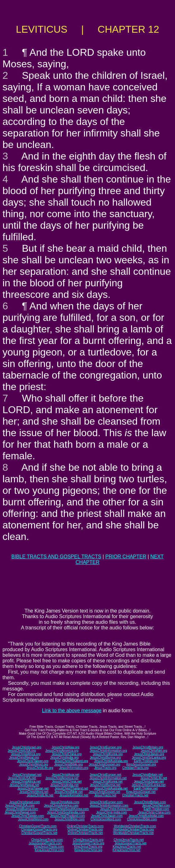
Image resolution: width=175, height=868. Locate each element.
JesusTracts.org (105, 768)
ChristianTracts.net (135, 795)
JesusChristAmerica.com (61, 806)
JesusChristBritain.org (148, 747)
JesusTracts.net (105, 795)
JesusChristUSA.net (22, 778)
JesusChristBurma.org (105, 758)
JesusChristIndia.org (64, 758)
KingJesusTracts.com (49, 847)
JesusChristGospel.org (104, 764)
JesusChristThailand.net (71, 788)
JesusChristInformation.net (108, 778)
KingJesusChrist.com (49, 850)
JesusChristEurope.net (105, 775)
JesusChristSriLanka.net (149, 785)
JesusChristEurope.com (106, 802)
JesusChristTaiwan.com (28, 816)
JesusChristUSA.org (22, 751)
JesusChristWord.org (33, 764)
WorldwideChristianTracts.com (135, 826)
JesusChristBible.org (69, 764)
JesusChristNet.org (154, 751)
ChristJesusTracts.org (88, 840)
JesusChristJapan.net (149, 782)
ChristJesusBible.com (142, 819)
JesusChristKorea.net (108, 782)
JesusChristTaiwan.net (33, 788)
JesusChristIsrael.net (27, 775)
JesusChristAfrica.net (26, 782)
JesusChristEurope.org (106, 747)
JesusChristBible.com (69, 819)
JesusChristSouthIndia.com (66, 812)
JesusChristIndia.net (65, 785)
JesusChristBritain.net (147, 775)
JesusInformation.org (74, 768)
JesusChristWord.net (34, 792)
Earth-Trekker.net (146, 788)
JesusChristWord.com (33, 819)
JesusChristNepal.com (20, 812)
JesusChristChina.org (67, 754)
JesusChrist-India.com (112, 812)
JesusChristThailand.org (71, 761)
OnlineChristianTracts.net (85, 833)
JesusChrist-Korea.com (116, 809)
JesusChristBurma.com (22, 809)
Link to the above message (72, 711)
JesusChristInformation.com (109, 806)
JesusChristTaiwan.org (33, 761)
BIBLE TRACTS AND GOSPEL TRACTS (56, 557)
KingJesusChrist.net (127, 850)
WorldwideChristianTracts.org (133, 830)
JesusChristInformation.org (108, 751)
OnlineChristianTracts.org (85, 830)
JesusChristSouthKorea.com (69, 809)
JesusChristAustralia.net (111, 788)
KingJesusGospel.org (141, 764)
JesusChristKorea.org (108, 754)
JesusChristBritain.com (150, 802)
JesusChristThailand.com (68, 816)
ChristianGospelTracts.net (39, 833)
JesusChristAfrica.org (26, 754)
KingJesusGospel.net (141, 792)
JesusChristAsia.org (66, 747)
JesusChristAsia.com (65, 802)
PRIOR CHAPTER (126, 557)
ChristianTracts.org (135, 768)
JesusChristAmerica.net (62, 778)
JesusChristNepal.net (24, 785)
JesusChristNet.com (156, 806)
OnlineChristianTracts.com (85, 826)
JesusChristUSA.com (20, 806)
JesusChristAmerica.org (62, 751)
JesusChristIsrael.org (26, 747)
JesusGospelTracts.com (45, 843)
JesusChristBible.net (68, 792)
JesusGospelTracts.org (88, 843)
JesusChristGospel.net (104, 792)
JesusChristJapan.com (107, 816)
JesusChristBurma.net (105, 785)
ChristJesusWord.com (106, 819)
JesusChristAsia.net (65, 775)
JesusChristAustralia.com (146, 816)
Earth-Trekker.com (156, 809)
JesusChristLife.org (40, 768)
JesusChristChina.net (67, 782)
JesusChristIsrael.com (24, 802)
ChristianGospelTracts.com (38, 826)
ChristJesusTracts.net (129, 840)
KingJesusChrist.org (88, 850)
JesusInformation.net (74, 795)
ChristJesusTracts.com (47, 840)
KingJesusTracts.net (127, 847)
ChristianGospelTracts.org (39, 830)
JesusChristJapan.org (149, 754)
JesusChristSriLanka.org (149, 758)
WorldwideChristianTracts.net (133, 833)
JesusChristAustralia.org (111, 761)
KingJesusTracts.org (88, 847)
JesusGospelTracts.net (130, 843)
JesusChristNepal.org (24, 758)
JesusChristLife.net (154, 778)
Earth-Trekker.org (146, 761)
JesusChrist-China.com (154, 812)
